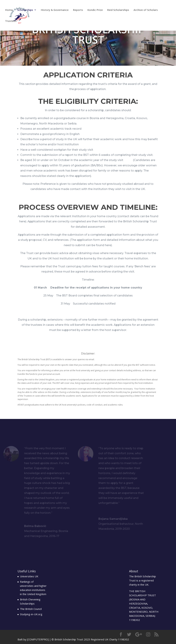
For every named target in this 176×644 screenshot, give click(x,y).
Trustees (11, 21)
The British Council (31, 609)
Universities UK (29, 576)
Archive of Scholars (146, 10)
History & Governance (55, 10)
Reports (78, 10)
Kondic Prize (95, 10)
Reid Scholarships (118, 10)
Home (9, 10)
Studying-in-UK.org (31, 614)
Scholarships (25, 10)
